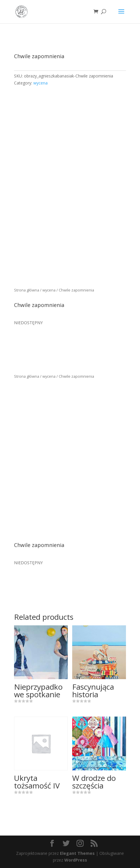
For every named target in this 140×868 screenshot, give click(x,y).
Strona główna (27, 290)
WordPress (76, 860)
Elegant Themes (77, 853)
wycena (40, 83)
